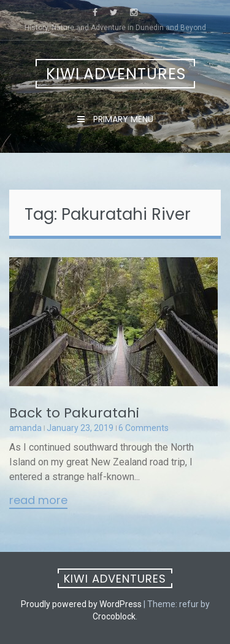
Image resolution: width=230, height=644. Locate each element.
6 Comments (144, 428)
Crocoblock (114, 616)
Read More (38, 501)
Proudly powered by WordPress (81, 604)
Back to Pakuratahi (74, 413)
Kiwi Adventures (116, 74)
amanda (25, 428)
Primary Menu (122, 119)
